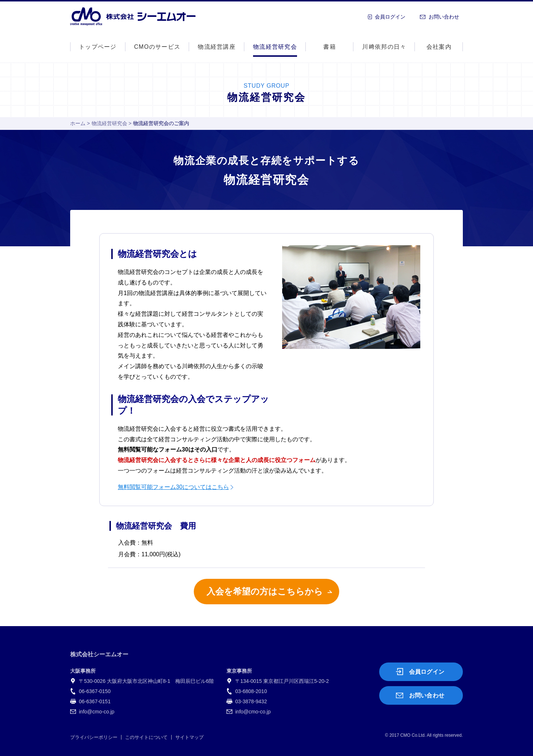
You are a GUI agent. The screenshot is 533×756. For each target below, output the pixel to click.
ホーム (78, 123)
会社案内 (439, 47)
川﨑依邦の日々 (384, 47)
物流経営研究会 (109, 123)
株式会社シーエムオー (133, 16)
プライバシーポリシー (94, 737)
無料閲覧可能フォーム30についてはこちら (173, 487)
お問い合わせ (444, 17)
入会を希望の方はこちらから (265, 591)
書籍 (330, 47)
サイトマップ (189, 737)
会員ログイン (390, 17)
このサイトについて (146, 737)
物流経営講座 (217, 47)
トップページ (98, 47)
